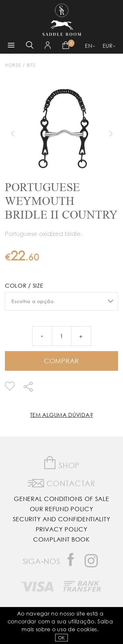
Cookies (87, 629)
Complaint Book (61, 539)
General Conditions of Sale (61, 499)
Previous (12, 134)
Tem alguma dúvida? (62, 415)
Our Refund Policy (62, 509)
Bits (31, 65)
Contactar (61, 482)
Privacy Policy (62, 529)
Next (111, 134)
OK (61, 638)
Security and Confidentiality (62, 519)
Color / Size (24, 286)
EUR (108, 46)
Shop (61, 463)
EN (89, 46)
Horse (13, 65)
